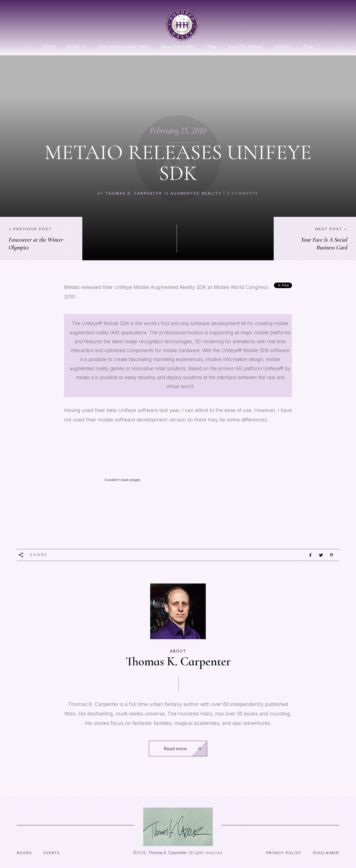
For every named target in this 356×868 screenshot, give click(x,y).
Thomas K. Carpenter (134, 193)
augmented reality (196, 193)
